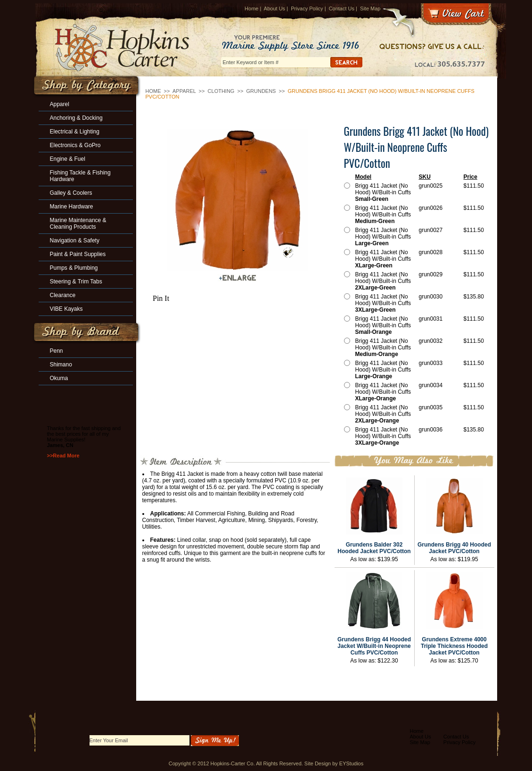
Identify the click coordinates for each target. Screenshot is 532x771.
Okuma (59, 378)
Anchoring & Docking (76, 118)
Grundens (262, 91)
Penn (57, 351)
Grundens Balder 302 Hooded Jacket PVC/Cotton (374, 548)
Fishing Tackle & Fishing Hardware (80, 176)
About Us (274, 8)
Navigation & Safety (75, 240)
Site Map (370, 8)
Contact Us (342, 8)
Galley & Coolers (71, 193)
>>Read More (63, 456)
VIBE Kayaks (66, 309)
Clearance (63, 295)
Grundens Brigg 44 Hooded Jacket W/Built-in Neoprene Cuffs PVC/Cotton (374, 646)
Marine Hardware (72, 207)
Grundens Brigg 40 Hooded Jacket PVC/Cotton (454, 548)
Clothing (221, 91)
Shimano (61, 365)
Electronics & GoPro (75, 145)
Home (251, 8)
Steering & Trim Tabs (76, 282)
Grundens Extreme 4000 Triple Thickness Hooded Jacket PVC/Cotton (454, 646)
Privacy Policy (307, 8)
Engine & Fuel (68, 159)
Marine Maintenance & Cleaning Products (78, 224)
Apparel (184, 91)
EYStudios (351, 763)
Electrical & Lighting (75, 132)
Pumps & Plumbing (74, 268)
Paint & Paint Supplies (78, 254)
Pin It (161, 298)
